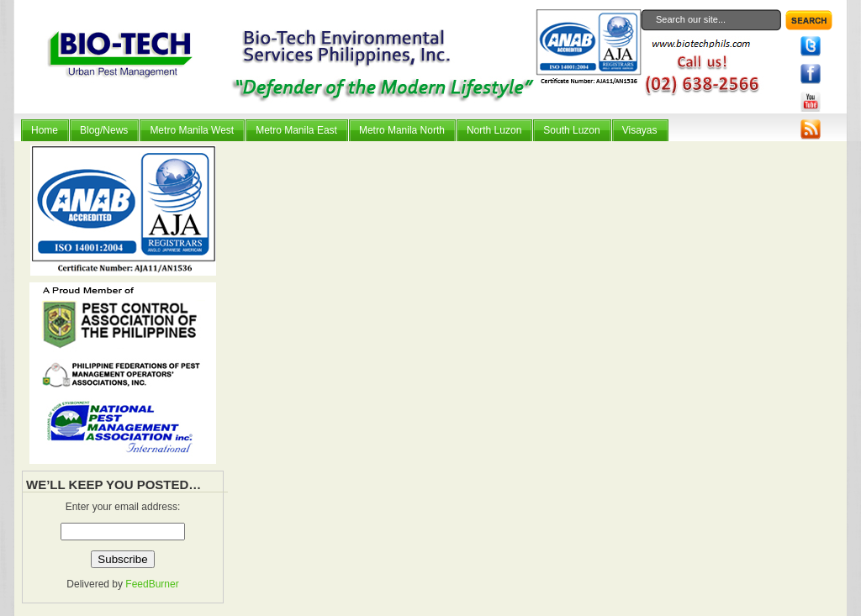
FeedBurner (152, 584)
